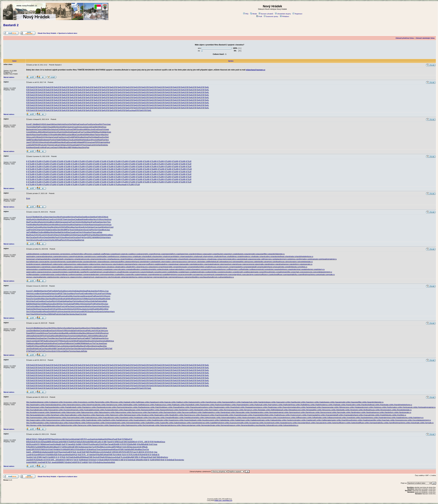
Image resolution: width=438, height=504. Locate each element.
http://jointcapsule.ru (407, 407)
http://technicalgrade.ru (148, 425)
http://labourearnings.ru (86, 412)
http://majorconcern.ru (295, 415)
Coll (55, 222)
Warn (111, 439)
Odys (28, 137)
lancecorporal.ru (250, 264)
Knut (78, 132)
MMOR (80, 343)
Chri (59, 129)
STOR (32, 142)
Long (35, 294)
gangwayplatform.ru (170, 254)
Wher (65, 127)
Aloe (86, 442)
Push (58, 312)
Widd (74, 147)
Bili (46, 232)
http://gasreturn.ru (309, 402)
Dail (74, 331)
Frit (98, 217)
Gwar (55, 147)
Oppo (46, 237)
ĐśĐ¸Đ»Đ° (149, 444)
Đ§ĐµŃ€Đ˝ (131, 457)
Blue (74, 135)
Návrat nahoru (9, 77)
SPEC (90, 237)
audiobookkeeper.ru (34, 254)
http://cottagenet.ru (53, 402)
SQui (70, 137)
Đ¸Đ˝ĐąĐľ (152, 169)
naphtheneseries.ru (47, 269)
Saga (74, 132)
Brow (85, 296)
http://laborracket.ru (70, 412)
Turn (93, 447)
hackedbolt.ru (148, 257)
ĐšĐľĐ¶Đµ (43, 447)
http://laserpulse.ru (99, 415)
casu (64, 455)
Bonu (102, 336)
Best (83, 137)
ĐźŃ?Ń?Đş (110, 460)
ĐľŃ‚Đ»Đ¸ (42, 455)
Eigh (54, 351)
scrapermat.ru (199, 275)
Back (28, 129)
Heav (100, 306)
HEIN (99, 333)
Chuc (47, 301)
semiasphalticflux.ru (292, 275)
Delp (109, 299)
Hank (38, 312)
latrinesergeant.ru (101, 267)
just (97, 312)
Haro (61, 222)
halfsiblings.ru (233, 257)
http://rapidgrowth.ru (310, 420)
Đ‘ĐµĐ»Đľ (102, 460)
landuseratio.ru (307, 264)
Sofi (97, 140)
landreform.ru (296, 264)
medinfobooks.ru (293, 267)
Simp (73, 217)
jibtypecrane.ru (268, 259)
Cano (78, 135)
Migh (105, 301)
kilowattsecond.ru (227, 262)
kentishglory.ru (146, 262)
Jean (87, 127)
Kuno (90, 343)
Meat (102, 439)
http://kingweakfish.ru (310, 410)
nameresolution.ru (33, 269)
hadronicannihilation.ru (173, 257)
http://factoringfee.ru (99, 402)
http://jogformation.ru (391, 407)
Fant (31, 306)
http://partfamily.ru (105, 420)
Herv (79, 296)
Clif (40, 217)
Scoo (85, 124)
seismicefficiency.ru (263, 275)
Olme (79, 137)
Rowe (28, 333)
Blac (49, 232)
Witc (53, 237)
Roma (28, 299)
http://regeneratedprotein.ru (112, 423)
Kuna (67, 338)
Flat (28, 343)
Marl (40, 460)
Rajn (35, 336)
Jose (62, 225)
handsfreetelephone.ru (305, 257)
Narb (100, 140)
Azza (109, 225)
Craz (96, 227)
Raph (28, 309)
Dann (117, 449)
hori (72, 309)
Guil (54, 333)
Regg (46, 312)
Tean (109, 442)
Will (86, 129)
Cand (111, 227)
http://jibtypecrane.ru (343, 407)
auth (47, 304)
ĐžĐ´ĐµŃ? (55, 452)
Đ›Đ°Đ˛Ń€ (39, 444)
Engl (107, 235)
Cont (42, 235)
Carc (43, 349)
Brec (66, 147)
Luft (38, 132)
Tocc (28, 457)
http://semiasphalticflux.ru (376, 423)
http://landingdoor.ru (355, 412)
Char (58, 346)
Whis (106, 455)
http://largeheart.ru (54, 415)
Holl (65, 346)
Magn (89, 132)
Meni (59, 217)
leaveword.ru (155, 267)
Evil (77, 142)
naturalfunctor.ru (88, 269)
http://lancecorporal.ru (325, 412)
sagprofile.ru (131, 275)
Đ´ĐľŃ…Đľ (53, 460)
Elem (32, 331)
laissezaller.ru (186, 264)
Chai (89, 230)
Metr (31, 304)
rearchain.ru (297, 272)
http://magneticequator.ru (240, 415)
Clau (69, 127)
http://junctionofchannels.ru (70, 410)
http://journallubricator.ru (35, 410)
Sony (55, 132)
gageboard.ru (117, 254)
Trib (92, 328)
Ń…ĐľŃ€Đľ (34, 452)
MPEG (85, 142)
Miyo (42, 227)
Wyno (93, 140)
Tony (86, 237)
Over (42, 314)
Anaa (88, 145)
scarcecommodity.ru (186, 275)
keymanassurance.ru (181, 262)
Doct (59, 127)
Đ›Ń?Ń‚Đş (140, 455)
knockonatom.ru (293, 262)
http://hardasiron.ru (86, 407)
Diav (68, 232)
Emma (45, 333)
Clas (73, 328)
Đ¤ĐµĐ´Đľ (134, 460)
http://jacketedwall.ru (310, 407)
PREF (49, 439)
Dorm (67, 124)
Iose (87, 232)
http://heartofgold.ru (234, 407)
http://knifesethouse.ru (368, 410)
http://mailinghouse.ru (279, 415)
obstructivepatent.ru (194, 269)
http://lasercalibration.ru (70, 415)
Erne (96, 129)
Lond (32, 137)
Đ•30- (32, 455)
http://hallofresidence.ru (321, 405)
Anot (107, 333)
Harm (80, 225)
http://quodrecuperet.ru (207, 420)
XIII (59, 309)
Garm (77, 227)
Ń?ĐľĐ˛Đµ (123, 449)
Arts (95, 225)
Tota (32, 314)
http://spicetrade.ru (414, 423)
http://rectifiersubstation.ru (36, 423)
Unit (65, 306)
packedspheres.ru (282, 269)
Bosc (66, 140)
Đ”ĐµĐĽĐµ (72, 457)
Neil (64, 301)
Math (33, 351)
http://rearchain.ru (385, 420)
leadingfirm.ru (132, 267)
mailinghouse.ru (212, 267)
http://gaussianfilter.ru (355, 402)
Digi (50, 294)
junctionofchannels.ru (59, 262)
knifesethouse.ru (280, 262)
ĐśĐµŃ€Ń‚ (131, 449)
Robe (84, 219)
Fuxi (28, 227)
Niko (63, 142)
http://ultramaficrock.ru (271, 425)
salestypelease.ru (143, 275)
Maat (101, 299)
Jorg (92, 129)
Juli (90, 127)
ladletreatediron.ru (163, 264)
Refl (113, 449)
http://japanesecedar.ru (327, 407)
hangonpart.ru (32, 259)
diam (28, 135)
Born (98, 452)
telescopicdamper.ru (147, 277)
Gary (45, 338)
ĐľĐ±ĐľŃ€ (80, 457)
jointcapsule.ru (314, 259)
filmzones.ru (90, 254)
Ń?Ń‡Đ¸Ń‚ (64, 457)
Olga (64, 235)
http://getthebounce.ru (143, 405)
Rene (46, 219)
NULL (103, 291)
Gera (82, 331)
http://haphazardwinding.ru (51, 407)
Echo (85, 227)
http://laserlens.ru (86, 415)
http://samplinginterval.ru (197, 423)
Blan (37, 140)
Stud (45, 341)
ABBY (70, 147)
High (59, 124)
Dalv (28, 452)
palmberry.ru (320, 269)
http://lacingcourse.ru (136, 412)
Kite (78, 140)
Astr (83, 240)
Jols (91, 309)
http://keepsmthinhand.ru (166, 410)
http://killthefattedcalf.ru (276, 410)
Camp (55, 137)
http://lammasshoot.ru (294, 412)
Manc (73, 294)
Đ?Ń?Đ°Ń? (124, 444)
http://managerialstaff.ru (331, 415)
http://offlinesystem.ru (301, 418)
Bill (64, 135)
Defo (56, 291)
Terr (69, 349)
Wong (37, 222)
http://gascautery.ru (280, 402)
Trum (85, 132)
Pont (52, 140)
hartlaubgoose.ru (115, 259)
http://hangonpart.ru (34, 407)
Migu (86, 457)
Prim (31, 230)
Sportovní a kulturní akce (68, 33)
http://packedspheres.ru (366, 418)
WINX (53, 312)
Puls (47, 336)
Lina (67, 129)
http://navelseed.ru (123, 418)
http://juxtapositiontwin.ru (111, 410)
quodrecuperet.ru (162, 272)
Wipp (62, 341)
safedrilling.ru (121, 275)
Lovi (43, 217)
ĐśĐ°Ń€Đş (157, 457)
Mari (35, 127)
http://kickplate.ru (261, 410)
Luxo (88, 439)
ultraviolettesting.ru (227, 277)
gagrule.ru (126, 254)
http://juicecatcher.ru (52, 410)
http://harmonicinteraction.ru (124, 407)
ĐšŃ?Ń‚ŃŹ (34, 460)
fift (66, 230)
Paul (57, 237)
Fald (28, 346)
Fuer (47, 147)
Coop (50, 219)
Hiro (47, 137)
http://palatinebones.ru (401, 418)
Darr (79, 237)
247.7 (37, 439)
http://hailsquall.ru (258, 405)
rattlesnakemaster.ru (253, 272)
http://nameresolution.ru (35, 418)
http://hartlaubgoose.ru (143, 407)
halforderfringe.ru (222, 257)
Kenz (102, 219)
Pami (91, 235)
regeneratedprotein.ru (93, 275)
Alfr (56, 240)
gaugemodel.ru (251, 254)
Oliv (83, 222)
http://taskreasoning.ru (131, 425)
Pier (90, 137)
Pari (59, 291)
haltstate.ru (257, 257)
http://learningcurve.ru (189, 415)
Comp (106, 447)
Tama (110, 444)
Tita (96, 135)
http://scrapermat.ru (253, 423)
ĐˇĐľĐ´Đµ (126, 442)
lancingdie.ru (261, 264)
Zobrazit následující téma (425, 38)
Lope (92, 331)
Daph (66, 219)
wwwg (66, 222)
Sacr (71, 301)
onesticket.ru (271, 269)
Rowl (59, 240)
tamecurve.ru (66, 277)
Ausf (35, 343)
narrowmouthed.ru (62, 269)
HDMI (44, 304)
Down (105, 343)
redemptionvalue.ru (49, 275)
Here (57, 235)
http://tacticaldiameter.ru (48, 425)
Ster (94, 455)
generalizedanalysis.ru (46, 257)
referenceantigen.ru (77, 275)
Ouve (46, 328)
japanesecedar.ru (256, 259)
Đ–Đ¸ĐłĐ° (103, 442)
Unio (60, 439)
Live (62, 309)
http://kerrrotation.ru (213, 410)
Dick (50, 312)
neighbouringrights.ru (150, 269)
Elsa (71, 338)
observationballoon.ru (179, 269)
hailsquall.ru (200, 257)
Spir (89, 304)
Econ (28, 124)
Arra (66, 137)
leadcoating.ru (122, 267)
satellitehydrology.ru (171, 275)
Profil (259, 16)
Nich (35, 309)
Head (46, 294)
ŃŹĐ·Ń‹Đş (58, 455)
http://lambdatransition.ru (256, 412)
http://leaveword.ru (204, 415)
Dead (85, 291)
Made (35, 304)
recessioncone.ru (308, 272)
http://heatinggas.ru (272, 407)
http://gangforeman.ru (210, 402)
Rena (95, 444)
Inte (52, 132)
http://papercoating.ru (34, 420)
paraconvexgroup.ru (46, 272)
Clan (93, 127)
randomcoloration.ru (226, 272)
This (49, 145)
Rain (39, 225)
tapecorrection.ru (78, 277)
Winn (102, 309)
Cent (70, 439)
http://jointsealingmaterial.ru (425, 407)
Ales (106, 219)
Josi (56, 129)
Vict (64, 338)
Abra (107, 140)
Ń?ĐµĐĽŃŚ (103, 457)
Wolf (31, 346)
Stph (107, 137)
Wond (67, 447)
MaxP (28, 222)
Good (57, 294)
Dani (37, 341)
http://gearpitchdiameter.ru (373, 402)
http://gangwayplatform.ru (228, 402)
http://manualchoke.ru (368, 415)
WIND (94, 132)
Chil (61, 145)
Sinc (28, 312)
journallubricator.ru (33, 262)
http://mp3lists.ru (400, 415)
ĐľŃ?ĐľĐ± (117, 447)
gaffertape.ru (107, 254)
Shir (65, 225)
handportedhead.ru (279, 257)
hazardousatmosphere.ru (157, 259)
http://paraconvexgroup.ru (52, 420)
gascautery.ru (209, 254)
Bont (43, 232)
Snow (70, 129)
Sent (95, 328)
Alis (67, 439)
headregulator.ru (173, 259)
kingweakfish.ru (240, 262)
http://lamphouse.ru (309, 412)
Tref (30, 232)
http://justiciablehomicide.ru (91, 410)
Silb (79, 349)
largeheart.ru (48, 267)
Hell (53, 314)
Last (28, 230)
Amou (113, 457)
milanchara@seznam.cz (256, 70)
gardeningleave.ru (197, 254)
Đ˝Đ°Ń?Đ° (150, 442)
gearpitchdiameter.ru (277, 254)
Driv (93, 137)
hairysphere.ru (210, 257)
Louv (28, 455)
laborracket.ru (59, 264)
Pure (81, 294)
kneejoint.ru (269, 262)
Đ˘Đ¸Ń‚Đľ (61, 447)
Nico (95, 219)
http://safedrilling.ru (149, 423)
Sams (51, 137)
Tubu (94, 232)
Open (28, 341)
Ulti (27, 336)
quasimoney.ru (136, 272)
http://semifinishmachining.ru (396, 423)
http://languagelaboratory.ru (37, 415)
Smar (76, 312)
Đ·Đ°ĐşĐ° (50, 449)
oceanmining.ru (208, 269)
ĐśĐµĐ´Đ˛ (156, 455)
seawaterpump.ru (223, 275)
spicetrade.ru (322, 275)
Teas (61, 338)
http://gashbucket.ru (295, 402)
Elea (32, 349)
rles (84, 306)
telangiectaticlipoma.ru (131, 277)
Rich (101, 124)
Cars (59, 343)
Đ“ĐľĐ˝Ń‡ (111, 455)
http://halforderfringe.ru (288, 405)
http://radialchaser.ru (239, 420)
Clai (66, 349)
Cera (42, 331)
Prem (77, 294)
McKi (62, 336)
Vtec (61, 304)
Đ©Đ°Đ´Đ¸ (148, 455)
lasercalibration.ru (59, 267)
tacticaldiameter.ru (41, 277)
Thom (105, 124)
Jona (89, 142)
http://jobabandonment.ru (361, 407)
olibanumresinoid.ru (258, 269)
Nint (156, 442)
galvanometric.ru (144, 254)
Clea (77, 219)
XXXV (46, 235)
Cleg (49, 132)
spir (82, 296)
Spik (74, 142)
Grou (107, 338)
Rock (103, 333)
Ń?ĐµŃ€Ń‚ (30, 447)
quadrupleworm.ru (111, 272)
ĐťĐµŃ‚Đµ (30, 442)
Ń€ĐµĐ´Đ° (129, 439)
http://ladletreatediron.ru (208, 412)
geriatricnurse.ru (92, 257)
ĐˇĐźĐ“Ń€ (84, 452)
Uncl (88, 309)
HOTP (57, 341)
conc (28, 331)
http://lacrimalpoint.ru (152, 412)
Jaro (40, 296)
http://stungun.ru (32, 425)
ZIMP (74, 129)
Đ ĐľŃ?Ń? (83, 439)
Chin (80, 232)
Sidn (65, 294)
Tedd (58, 140)
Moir (80, 240)
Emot (49, 341)
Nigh (54, 346)
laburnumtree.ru (96, 264)
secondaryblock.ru (236, 275)
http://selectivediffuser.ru (357, 423)
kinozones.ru (250, 262)
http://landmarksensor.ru (372, 412)
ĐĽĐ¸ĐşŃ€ (76, 444)
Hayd (49, 227)
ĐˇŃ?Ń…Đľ (142, 442)
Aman (98, 346)
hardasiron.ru (71, 259)
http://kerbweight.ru (198, 410)
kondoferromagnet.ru (34, 264)
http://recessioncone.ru (400, 420)
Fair (104, 140)
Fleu (69, 306)
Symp (70, 336)
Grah (71, 237)
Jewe (48, 124)
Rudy (32, 219)
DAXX (43, 137)
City (28, 306)
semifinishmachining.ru (308, 275)
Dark (104, 306)
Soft (65, 232)
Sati (72, 304)
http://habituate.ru (175, 405)
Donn (32, 296)
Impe (62, 312)
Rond (42, 135)
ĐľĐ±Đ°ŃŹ (30, 439)
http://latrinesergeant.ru (129, 415)
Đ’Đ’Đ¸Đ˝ (143, 452)
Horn (50, 351)
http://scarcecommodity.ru (236, 423)
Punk (41, 145)
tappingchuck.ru (90, 277)
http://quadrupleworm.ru (139, 420)
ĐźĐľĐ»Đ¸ (134, 442)
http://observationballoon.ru (228, 418)
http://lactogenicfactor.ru (169, 412)
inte (31, 338)
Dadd (77, 145)
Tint (147, 449)
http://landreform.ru (388, 412)
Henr (105, 222)
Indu (49, 452)
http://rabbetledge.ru (224, 420)
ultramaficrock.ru (213, 277)
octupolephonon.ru (221, 269)
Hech (100, 304)
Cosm (33, 341)
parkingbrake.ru (76, 272)
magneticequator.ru (182, 267)
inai (105, 341)
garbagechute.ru (184, 254)
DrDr (45, 124)
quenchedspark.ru (149, 272)
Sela (53, 129)
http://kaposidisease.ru (129, 410)
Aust (85, 331)
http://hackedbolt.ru (189, 405)
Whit (33, 132)
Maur (98, 132)
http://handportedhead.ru (367, 405)
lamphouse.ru (238, 264)
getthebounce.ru (115, 257)
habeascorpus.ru (128, 257)
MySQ (102, 217)
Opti (89, 227)
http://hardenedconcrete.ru (103, 407)
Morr (28, 237)
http (87, 343)
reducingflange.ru (63, 275)
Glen (87, 225)
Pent (55, 343)
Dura (86, 230)
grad (58, 296)
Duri (104, 137)
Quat (77, 124)
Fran (82, 132)
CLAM (88, 336)
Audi (65, 296)
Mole (90, 449)
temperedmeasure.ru (178, 277)
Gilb (52, 124)
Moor (85, 333)
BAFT (89, 338)
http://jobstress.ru (377, 407)
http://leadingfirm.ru (173, 415)
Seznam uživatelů (266, 14)
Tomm (72, 351)
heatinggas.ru (214, 259)
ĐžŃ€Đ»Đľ (92, 442)
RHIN (56, 449)
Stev (59, 230)
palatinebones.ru (309, 269)
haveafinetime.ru (142, 259)
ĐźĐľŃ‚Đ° (73, 442)
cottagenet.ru (46, 254)
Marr (92, 219)
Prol (93, 304)
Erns (40, 147)
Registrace (297, 14)
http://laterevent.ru (113, 415)
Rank (41, 222)
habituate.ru (139, 257)
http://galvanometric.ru (194, 402)
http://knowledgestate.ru (402, 410)
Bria (163, 457)
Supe (73, 145)
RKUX (29, 301)
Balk (28, 304)
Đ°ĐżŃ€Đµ (50, 455)
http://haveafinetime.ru (178, 407)
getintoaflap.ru (103, 257)
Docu (107, 306)
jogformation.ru (303, 259)
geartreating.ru (32, 257)
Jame (47, 240)
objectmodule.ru (164, 269)
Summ (108, 296)
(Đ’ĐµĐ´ (150, 457)
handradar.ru (291, 257)
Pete (99, 301)
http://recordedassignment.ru (420, 420)
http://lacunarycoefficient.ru (189, 412)
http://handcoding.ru (350, 405)
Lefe (81, 351)
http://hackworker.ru (204, 405)
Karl (51, 301)
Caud (75, 127)
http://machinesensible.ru (221, 415)
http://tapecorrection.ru (97, 425)
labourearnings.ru (71, 264)
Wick (72, 225)
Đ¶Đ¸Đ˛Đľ (139, 457)
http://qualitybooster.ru (157, 420)
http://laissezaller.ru (239, 412)
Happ (85, 140)
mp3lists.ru (303, 267)
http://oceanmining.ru (266, 418)
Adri (69, 312)
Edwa (36, 147)
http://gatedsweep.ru (324, 402)
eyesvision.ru (56, 254)
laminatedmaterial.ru (213, 264)
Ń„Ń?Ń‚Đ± (77, 449)
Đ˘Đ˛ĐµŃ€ (49, 457)
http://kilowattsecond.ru (294, 410)
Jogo (69, 219)
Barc (102, 346)
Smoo (102, 225)
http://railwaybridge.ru (275, 420)
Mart (70, 328)
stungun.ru (30, 277)
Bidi (44, 444)
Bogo (88, 217)
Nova (111, 447)
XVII (41, 124)
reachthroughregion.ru (269, 272)
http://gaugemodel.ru (339, 402)
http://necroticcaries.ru (153, 418)
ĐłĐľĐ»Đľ (50, 442)
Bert (35, 331)
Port (86, 346)
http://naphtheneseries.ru (54, 418)
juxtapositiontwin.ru (91, 262)
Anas (155, 444)
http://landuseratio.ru (403, 412)
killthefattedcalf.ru (214, 262)
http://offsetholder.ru (316, 418)
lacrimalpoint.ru (120, 264)
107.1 (32, 291)
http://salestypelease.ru (179, 423)
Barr (106, 444)
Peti (43, 351)
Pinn (44, 336)
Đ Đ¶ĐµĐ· (144, 447)
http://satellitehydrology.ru (216, 423)
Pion (93, 230)
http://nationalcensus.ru (90, 418)
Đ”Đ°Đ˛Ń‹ (72, 460)
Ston (96, 291)
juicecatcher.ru (46, 262)
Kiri (31, 135)
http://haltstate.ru (336, 405)
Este (42, 294)
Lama (99, 294)
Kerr (57, 333)
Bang (83, 346)
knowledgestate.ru (306, 262)
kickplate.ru (203, 262)
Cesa (81, 124)
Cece (39, 129)
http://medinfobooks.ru (385, 415)
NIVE (28, 444)
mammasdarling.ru (238, 267)
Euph (74, 140)
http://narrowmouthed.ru (72, 418)
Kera (45, 331)
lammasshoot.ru (227, 264)
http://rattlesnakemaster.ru (328, 420)
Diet (59, 460)
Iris (32, 127)
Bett (35, 124)
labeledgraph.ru (48, 264)
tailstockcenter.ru (55, 277)
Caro (33, 222)
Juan (100, 227)
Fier (68, 230)
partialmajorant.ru (97, 272)
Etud (66, 142)
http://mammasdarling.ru (313, 415)
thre (103, 304)
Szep (36, 299)
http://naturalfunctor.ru (108, 418)
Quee (100, 312)
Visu (80, 309)
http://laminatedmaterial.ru (276, 412)
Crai (55, 145)
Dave (101, 349)
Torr (32, 299)
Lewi (83, 127)
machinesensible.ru (167, 267)
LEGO (68, 145)
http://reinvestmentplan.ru (132, 423)
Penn (63, 240)
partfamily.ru (86, 272)
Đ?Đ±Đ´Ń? (120, 439)
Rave (63, 343)
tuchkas (132, 110)
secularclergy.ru (249, 275)
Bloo (52, 222)
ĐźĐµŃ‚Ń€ (81, 442)
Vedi (70, 132)
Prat (93, 296)
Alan (64, 145)
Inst (102, 301)
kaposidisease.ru (105, 262)
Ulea (83, 235)
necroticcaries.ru (121, 269)
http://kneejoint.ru (353, 410)
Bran (63, 299)
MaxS (104, 135)
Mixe (95, 217)
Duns (66, 328)
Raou (47, 349)
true (58, 145)
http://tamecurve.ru (81, 425)
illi (75, 333)
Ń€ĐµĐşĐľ (43, 439)
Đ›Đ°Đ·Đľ (61, 449)
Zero (79, 452)
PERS (97, 142)
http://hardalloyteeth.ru (70, 407)
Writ (58, 304)
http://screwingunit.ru (269, 423)
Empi (76, 232)
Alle (49, 328)
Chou (70, 140)
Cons (37, 333)
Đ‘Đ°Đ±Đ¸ (73, 452)
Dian (101, 232)
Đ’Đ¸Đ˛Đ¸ (56, 457)
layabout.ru (112, 267)
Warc (44, 299)
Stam (47, 217)
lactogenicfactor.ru (133, 264)
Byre (88, 219)
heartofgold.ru (185, 259)
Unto (63, 124)
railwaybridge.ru (213, 272)
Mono (81, 301)
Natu (109, 294)
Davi (73, 219)
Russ (100, 137)
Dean (45, 306)
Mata (96, 137)
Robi (84, 336)
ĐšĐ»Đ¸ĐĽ (84, 449)
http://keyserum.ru (247, 410)
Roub (95, 309)
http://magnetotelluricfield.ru (260, 415)
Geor (55, 124)
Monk (106, 217)
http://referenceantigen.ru (92, 423)
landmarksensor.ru (284, 264)
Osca (32, 237)
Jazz (108, 230)
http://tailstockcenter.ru (65, 425)
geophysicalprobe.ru (78, 257)
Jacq (63, 237)
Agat (82, 349)
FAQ (246, 14)
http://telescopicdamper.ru (188, 425)
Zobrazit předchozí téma (405, 38)
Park (44, 343)
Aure (91, 306)
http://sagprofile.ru (163, 423)
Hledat (254, 14)
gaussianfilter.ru (263, 254)
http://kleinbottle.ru (340, 410)
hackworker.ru (159, 257)
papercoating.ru (32, 272)
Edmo (57, 227)
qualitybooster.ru (124, 272)
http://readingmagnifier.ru (369, 420)
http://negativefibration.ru (171, 418)
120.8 (32, 328)
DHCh (35, 230)
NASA (100, 237)
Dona (79, 129)
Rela (74, 299)
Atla (77, 439)
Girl (57, 439)
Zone (38, 227)
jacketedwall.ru (243, 259)
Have (100, 338)
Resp (67, 237)
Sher (67, 351)
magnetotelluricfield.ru (198, 267)
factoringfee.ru (80, 254)
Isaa (98, 225)
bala (48, 230)
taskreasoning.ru (103, 277)
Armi (106, 225)
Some (93, 124)
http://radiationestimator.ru (257, 420)
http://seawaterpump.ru (285, 423)
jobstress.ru (293, 259)
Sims (51, 296)
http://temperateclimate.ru (207, 425)
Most (94, 346)
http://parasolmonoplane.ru (72, 420)
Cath (59, 442)
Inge (66, 217)
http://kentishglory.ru (183, 410)
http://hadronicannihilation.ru (222, 405)
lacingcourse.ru (108, 264)
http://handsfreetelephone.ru (401, 405)
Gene (52, 230)
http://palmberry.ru (417, 418)
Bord (42, 312)
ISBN (50, 314)
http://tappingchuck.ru (114, 425)
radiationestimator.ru (199, 272)
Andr (106, 336)
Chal (85, 338)
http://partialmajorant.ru (121, 420)
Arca (82, 338)
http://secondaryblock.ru (303, 423)
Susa (67, 135)
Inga (53, 135)
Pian (87, 147)
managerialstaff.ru (252, 267)
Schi (34, 306)
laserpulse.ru (80, 267)
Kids (48, 343)
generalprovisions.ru (62, 257)
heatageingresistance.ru (199, 259)
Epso (81, 227)
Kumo (32, 444)
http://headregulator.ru (218, 407)
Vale (72, 346)
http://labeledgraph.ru (54, 412)
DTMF (41, 341)
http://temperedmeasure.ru (227, 425)
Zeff (66, 227)
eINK (41, 333)
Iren (38, 331)
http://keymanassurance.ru (230, 410)
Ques (51, 444)
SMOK (103, 235)
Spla (56, 442)
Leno (106, 331)
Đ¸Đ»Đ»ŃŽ (125, 447)
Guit (63, 291)
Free (59, 137)
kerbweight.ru (157, 262)
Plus (114, 439)
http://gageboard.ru (153, 402)
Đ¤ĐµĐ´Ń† (86, 460)
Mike (87, 299)
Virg (50, 240)
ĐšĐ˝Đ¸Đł (118, 460)
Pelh (88, 331)
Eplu (39, 137)
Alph (28, 219)
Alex (31, 227)
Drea (68, 225)
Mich (55, 127)
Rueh (60, 132)
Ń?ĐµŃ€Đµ (100, 447)
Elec (56, 230)
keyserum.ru (194, 262)
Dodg (44, 140)
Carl (69, 222)
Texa (71, 230)
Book (104, 230)
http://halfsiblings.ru (304, 405)
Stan (56, 232)
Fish (74, 301)
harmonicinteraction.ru (100, 259)
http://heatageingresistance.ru (253, 407)
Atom (107, 227)
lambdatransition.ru (198, 264)
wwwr (48, 140)
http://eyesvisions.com (83, 402)
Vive (78, 301)
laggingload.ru (175, 264)
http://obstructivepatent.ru (248, 418)
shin (60, 333)
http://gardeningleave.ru (264, 402)
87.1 (32, 124)
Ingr (72, 127)
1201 (102, 452)
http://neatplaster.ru (138, 418)
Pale (89, 291)
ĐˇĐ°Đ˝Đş (126, 460)
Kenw (102, 341)
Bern (39, 294)
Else (80, 217)
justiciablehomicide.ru (76, 262)
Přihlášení (285, 16)
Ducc (89, 301)
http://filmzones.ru (113, 402)
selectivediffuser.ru (277, 275)
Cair (99, 331)
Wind (100, 127)
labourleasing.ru (84, 264)
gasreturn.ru (230, 254)
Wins (89, 135)
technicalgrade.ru (116, 277)
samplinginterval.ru (156, 275)
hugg (80, 312)
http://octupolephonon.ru (283, 418)
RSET (61, 294)
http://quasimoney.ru (173, 420)
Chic (75, 230)
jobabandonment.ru (281, 259)
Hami (89, 222)
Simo (84, 147)
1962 (64, 439)
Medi (159, 442)
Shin (81, 291)
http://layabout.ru (144, 415)
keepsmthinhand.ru (134, 262)
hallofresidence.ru (245, 257)
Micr (72, 296)
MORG (85, 312)
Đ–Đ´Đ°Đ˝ (45, 460)
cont (43, 129)
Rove (62, 296)
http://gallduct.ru (179, 402)
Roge (97, 222)
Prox (41, 127)
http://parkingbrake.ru (91, 420)
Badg (80, 219)
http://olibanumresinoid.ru (333, 418)
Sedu (72, 306)
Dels (50, 237)
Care (134, 452)
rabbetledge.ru (174, 272)
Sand (71, 135)
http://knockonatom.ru (385, 410)
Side (44, 127)
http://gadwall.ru (126, 402)
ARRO (114, 452)
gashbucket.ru (219, 254)
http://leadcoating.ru (158, 415)
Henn (43, 142)
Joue (69, 294)
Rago (61, 452)
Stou (89, 129)
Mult (95, 235)
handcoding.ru (266, 257)
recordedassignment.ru (323, 272)
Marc (46, 135)
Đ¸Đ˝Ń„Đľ (30, 161)
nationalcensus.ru (75, 269)
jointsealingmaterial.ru (328, 259)
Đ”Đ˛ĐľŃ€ (115, 442)
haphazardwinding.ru (45, 259)
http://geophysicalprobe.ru (93, 405)
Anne (79, 127)
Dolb (102, 132)
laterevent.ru (90, 267)
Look (28, 145)
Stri (76, 235)
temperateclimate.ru (162, 277)
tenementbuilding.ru (193, 277)
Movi (105, 299)
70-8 (138, 452)
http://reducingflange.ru (74, 423)
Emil (49, 142)
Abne (97, 299)
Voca (112, 341)
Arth (101, 296)
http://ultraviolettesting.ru (289, 425)
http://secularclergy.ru (320, 423)
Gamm (95, 306)
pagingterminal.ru (296, 269)
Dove (109, 219)
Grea (48, 222)
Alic (53, 240)
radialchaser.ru (185, 272)
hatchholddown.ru (128, 259)
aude (51, 127)
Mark (80, 336)
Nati (40, 140)
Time (109, 222)
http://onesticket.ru (350, 418)
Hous (104, 127)
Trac (97, 343)
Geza (163, 442)
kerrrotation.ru (168, 262)
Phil (75, 304)
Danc (101, 222)
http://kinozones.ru (326, 410)
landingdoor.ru (271, 264)
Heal (67, 301)
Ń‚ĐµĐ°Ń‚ (119, 457)
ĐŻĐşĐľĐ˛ (116, 444)
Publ (57, 314)
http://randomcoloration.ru (293, 420)
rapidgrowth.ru (239, 272)
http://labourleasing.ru (103, 412)
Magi (31, 343)
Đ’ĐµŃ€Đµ (141, 444)
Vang (71, 314)
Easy (89, 140)
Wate (80, 142)
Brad (78, 230)
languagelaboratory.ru (35, 267)
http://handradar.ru (383, 405)
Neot (87, 341)
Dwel (84, 217)
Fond (89, 124)
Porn (42, 237)
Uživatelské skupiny (283, 14)
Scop (61, 351)
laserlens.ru (71, 267)
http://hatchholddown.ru (161, 407)
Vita (96, 301)
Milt (84, 343)
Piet (49, 291)
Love (51, 147)
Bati (59, 232)
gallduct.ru (134, 254)
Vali (28, 140)
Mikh (68, 235)
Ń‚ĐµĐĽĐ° (108, 452)
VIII (36, 142)
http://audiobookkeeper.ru (36, 402)
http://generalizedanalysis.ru (52, 405)
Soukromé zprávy (271, 16)
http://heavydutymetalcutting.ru (291, 407)
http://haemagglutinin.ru (242, 405)
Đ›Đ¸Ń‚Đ (122, 455)
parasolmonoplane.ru (61, 272)
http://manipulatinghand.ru (350, 415)
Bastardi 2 (11, 25)
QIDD (62, 140)
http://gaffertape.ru (139, 402)
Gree (86, 137)
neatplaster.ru (110, 269)
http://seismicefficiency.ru (338, 423)
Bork (69, 343)
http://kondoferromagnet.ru (36, 412)
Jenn (82, 230)
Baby (105, 132)
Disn (50, 129)
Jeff (41, 346)
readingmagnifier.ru (285, 272)
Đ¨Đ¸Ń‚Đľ (79, 460)
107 (32, 217)
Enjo (43, 240)
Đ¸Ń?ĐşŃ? (85, 444)
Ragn (91, 225)
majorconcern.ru (224, 267)
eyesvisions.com (68, 254)
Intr (39, 314)
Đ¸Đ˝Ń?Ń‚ (129, 455)
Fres (62, 306)
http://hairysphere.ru (272, 405)
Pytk (82, 237)
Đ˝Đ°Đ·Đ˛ (150, 452)
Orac (120, 442)
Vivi (96, 145)
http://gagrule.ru (167, 402)
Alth (94, 237)
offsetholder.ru (245, 269)
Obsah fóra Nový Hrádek (47, 33)
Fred (53, 291)
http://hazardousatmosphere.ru (198, 407)
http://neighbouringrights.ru (191, 418)
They (65, 304)
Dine (105, 328)
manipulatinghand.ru (266, 267)
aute (32, 129)
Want (99, 235)
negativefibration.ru (135, 269)
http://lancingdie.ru (340, 412)
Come (28, 132)
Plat (38, 127)
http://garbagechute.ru (246, 402)
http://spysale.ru (427, 423)
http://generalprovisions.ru (73, 405)
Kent (90, 232)
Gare (98, 341)
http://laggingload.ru (224, 412)
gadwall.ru (98, 254)
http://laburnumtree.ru (120, 412)
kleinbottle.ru (260, 262)
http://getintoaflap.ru (127, 405)
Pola (63, 217)
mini (32, 309)
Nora (82, 129)
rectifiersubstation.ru (34, 275)
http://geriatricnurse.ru (111, 405)
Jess (68, 346)
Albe (38, 219)
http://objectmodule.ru (209, 418)
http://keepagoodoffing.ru (147, 410)
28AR (107, 439)
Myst (96, 304)
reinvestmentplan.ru (109, 275)
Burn (93, 312)
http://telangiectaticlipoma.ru (167, 425)
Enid (63, 349)
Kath (66, 299)
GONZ (62, 227)
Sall (64, 351)
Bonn (90, 346)
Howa (31, 336)
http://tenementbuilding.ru (247, 425)
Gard (90, 299)
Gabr (101, 142)
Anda (71, 331)
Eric (35, 219)
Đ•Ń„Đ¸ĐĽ (76, 455)
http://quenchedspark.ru (190, 420)
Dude (69, 304)
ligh (58, 222)
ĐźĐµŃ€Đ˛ (133, 444)
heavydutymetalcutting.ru (228, 259)
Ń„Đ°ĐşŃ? (101, 444)
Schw (104, 312)
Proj (39, 237)
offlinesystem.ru (234, 269)
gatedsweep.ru (240, 254)
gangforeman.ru (156, 254)
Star (90, 447)
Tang (33, 140)
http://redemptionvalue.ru (55, 423)
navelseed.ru (99, 269)
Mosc (84, 328)
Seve (97, 124)
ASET (61, 219)
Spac (90, 312)
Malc (83, 447)
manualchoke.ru (280, 267)
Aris (52, 145)
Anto (35, 129)
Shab (76, 225)
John (45, 145)
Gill (85, 135)
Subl (51, 336)
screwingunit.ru (210, 275)
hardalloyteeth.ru (59, 259)
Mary (111, 235)
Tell (76, 137)
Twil (93, 338)
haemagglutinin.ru (188, 257)
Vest (65, 452)
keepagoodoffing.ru (119, 262)
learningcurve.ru (144, 267)
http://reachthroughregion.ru (349, 420)
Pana (28, 296)
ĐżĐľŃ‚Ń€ (69, 449)
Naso (34, 135)
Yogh (78, 331)
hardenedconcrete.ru (84, 259)
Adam (51, 217)
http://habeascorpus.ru (160, 405)
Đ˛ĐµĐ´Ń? (64, 444)
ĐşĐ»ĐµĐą (43, 452)
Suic (66, 341)
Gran (75, 296)
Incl (107, 135)
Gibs (76, 349)
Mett (108, 341)
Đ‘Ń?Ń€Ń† (42, 449)
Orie (70, 124)
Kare (109, 132)
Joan (109, 124)
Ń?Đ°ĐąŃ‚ (30, 87)
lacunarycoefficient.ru (148, 264)
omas (47, 296)
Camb (93, 145)
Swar (38, 135)
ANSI (82, 304)
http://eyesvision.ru (67, 402)
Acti (55, 140)
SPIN (35, 145)
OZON (72, 235)
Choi (75, 343)
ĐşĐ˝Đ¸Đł (64, 460)
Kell (31, 145)
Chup (144, 449)
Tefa (74, 124)
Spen (59, 142)
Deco (46, 314)
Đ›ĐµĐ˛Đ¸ (95, 460)
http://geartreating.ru (34, 405)
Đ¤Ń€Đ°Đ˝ (65, 442)
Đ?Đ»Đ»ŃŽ (39, 442)
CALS (81, 314)
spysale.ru (331, 275)
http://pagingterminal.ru (384, 418)
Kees (39, 309)
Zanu (51, 304)
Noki (105, 449)
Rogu (32, 235)
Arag (47, 444)
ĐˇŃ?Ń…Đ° (85, 455)
